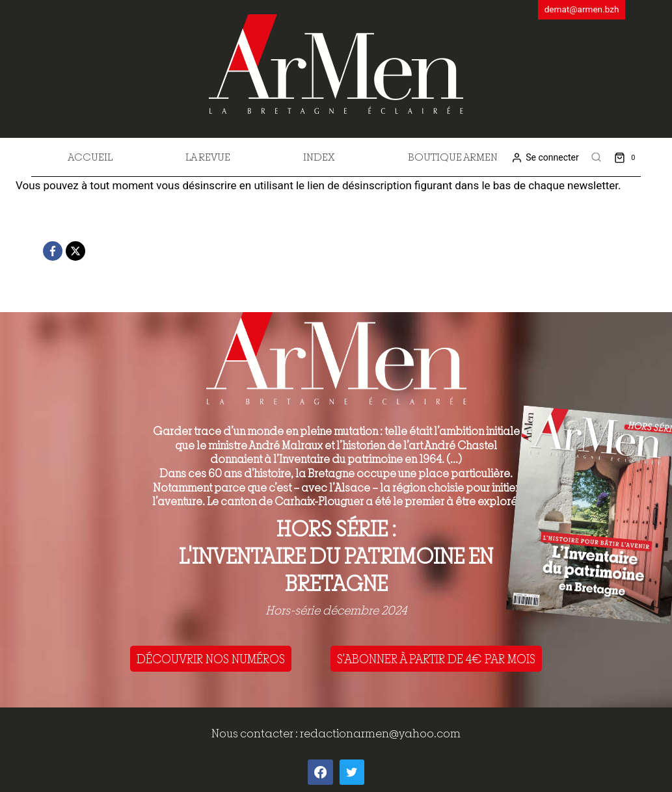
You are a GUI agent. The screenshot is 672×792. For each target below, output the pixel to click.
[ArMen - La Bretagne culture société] (336, 64)
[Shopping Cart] (627, 157)
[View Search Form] (597, 157)
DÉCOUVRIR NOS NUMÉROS (211, 659)
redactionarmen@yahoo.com (380, 733)
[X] (75, 251)
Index (319, 157)
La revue (208, 157)
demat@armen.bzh (582, 9)
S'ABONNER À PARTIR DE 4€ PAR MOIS (436, 659)
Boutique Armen (453, 157)
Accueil (90, 157)
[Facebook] (53, 251)
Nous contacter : (256, 733)
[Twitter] (352, 772)
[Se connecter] (545, 158)
